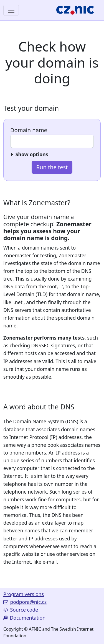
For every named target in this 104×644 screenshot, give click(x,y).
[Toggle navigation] (11, 10)
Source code (21, 610)
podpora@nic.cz (25, 602)
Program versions (24, 594)
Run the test (52, 167)
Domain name (29, 130)
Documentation (24, 618)
